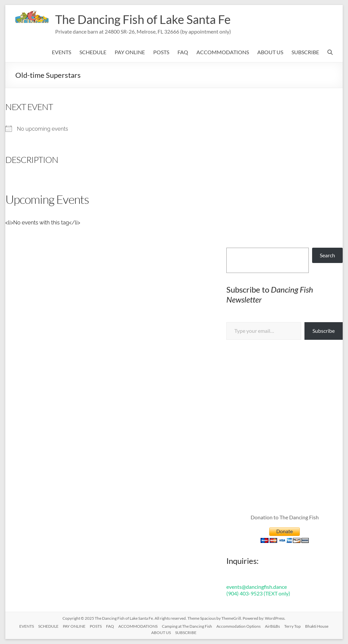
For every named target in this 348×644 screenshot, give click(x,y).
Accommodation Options (238, 626)
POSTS (161, 52)
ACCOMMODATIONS (223, 52)
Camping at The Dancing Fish (187, 626)
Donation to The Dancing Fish (285, 517)
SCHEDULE (93, 52)
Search (327, 255)
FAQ (183, 52)
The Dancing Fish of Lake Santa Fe (143, 19)
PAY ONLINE (130, 52)
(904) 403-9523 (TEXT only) (258, 593)
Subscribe (324, 331)
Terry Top (292, 626)
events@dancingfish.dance (257, 587)
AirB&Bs (272, 626)
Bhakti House (317, 626)
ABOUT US (270, 52)
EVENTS (61, 52)
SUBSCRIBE (305, 52)
